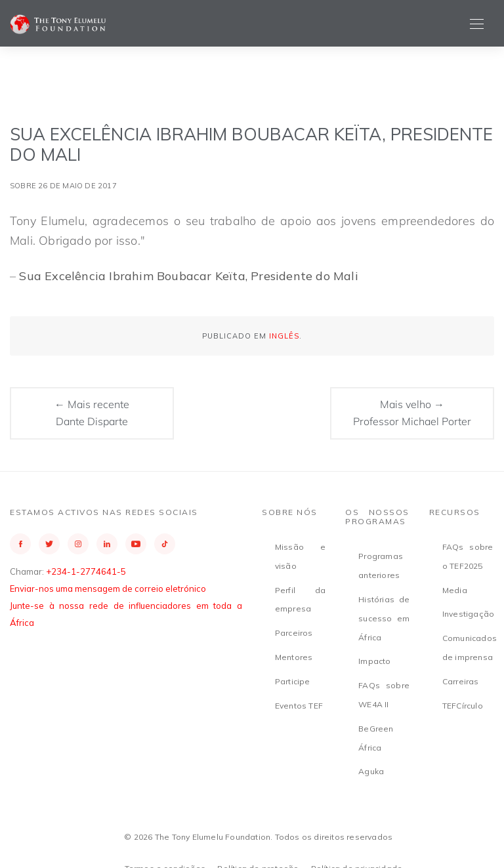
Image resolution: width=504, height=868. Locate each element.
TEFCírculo (463, 706)
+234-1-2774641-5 (86, 571)
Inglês (284, 336)
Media (455, 590)
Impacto (374, 661)
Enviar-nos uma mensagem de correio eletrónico (108, 589)
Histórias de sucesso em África (384, 618)
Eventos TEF (299, 706)
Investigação (468, 614)
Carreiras (461, 681)
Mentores (294, 657)
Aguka (371, 771)
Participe (293, 681)
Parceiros (294, 633)
